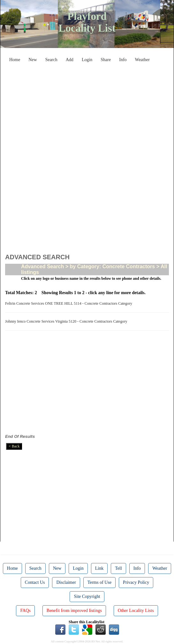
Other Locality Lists (136, 611)
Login (87, 60)
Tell (118, 568)
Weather (142, 60)
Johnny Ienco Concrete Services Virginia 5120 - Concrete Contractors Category (67, 321)
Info (123, 60)
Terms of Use (99, 582)
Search (51, 60)
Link (99, 568)
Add (70, 60)
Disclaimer (66, 582)
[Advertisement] (92, 110)
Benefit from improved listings (74, 611)
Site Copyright (87, 596)
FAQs (25, 611)
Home (15, 60)
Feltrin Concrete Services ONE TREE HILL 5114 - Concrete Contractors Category (70, 303)
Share (106, 60)
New (33, 60)
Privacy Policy (136, 582)
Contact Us (35, 582)
